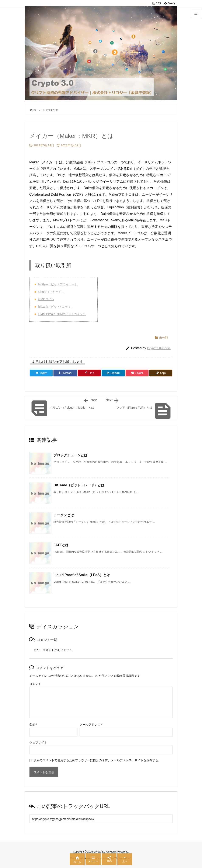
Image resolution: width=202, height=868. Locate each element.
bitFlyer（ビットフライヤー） (58, 284)
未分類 (54, 110)
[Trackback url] (101, 819)
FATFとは (61, 545)
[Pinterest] (89, 373)
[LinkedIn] (113, 373)
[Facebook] (65, 373)
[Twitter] (41, 373)
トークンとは (64, 515)
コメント (35, 684)
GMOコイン (46, 299)
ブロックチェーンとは (70, 455)
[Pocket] (137, 373)
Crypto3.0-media (159, 348)
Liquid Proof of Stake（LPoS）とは (82, 575)
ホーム (37, 110)
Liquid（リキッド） (51, 292)
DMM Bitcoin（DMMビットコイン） (62, 314)
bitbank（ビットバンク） (55, 307)
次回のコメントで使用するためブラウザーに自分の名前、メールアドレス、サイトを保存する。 (97, 760)
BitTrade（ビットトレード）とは (79, 485)
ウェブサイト (38, 742)
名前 (33, 725)
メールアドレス (91, 725)
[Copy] (161, 373)
